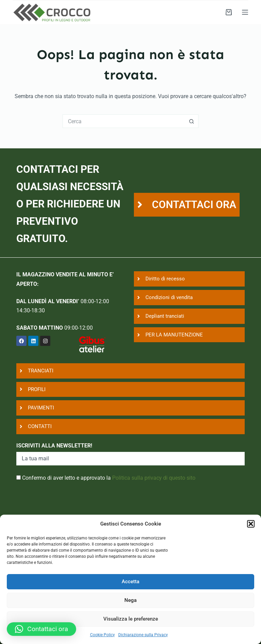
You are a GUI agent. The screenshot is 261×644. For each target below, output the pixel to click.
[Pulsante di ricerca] (192, 121)
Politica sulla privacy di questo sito (154, 478)
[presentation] (68, 512)
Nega (130, 600)
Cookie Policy (102, 635)
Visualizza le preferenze (131, 619)
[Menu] (245, 12)
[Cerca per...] (124, 121)
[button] (251, 524)
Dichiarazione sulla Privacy (143, 635)
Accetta (130, 582)
